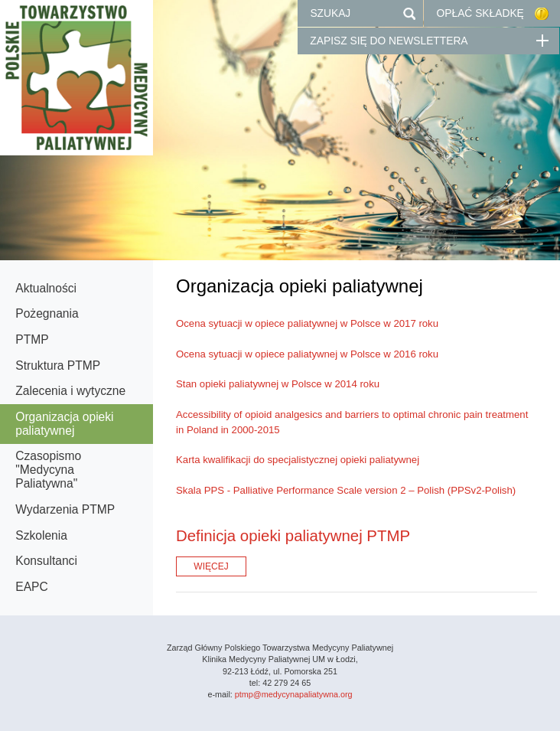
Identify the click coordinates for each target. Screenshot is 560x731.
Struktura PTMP (58, 365)
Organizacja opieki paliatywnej (64, 424)
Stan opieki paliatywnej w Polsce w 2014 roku (278, 384)
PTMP (32, 339)
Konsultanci (46, 561)
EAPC (31, 587)
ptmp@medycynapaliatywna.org (294, 694)
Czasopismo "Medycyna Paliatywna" (48, 470)
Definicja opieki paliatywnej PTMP (293, 536)
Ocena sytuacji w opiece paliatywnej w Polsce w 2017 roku (307, 323)
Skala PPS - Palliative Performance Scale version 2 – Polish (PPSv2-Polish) (346, 490)
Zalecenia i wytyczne (70, 391)
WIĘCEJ (211, 566)
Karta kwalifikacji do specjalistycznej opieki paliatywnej (298, 460)
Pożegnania (47, 313)
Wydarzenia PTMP (65, 509)
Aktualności (46, 288)
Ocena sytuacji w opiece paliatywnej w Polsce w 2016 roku (307, 354)
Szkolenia (41, 535)
